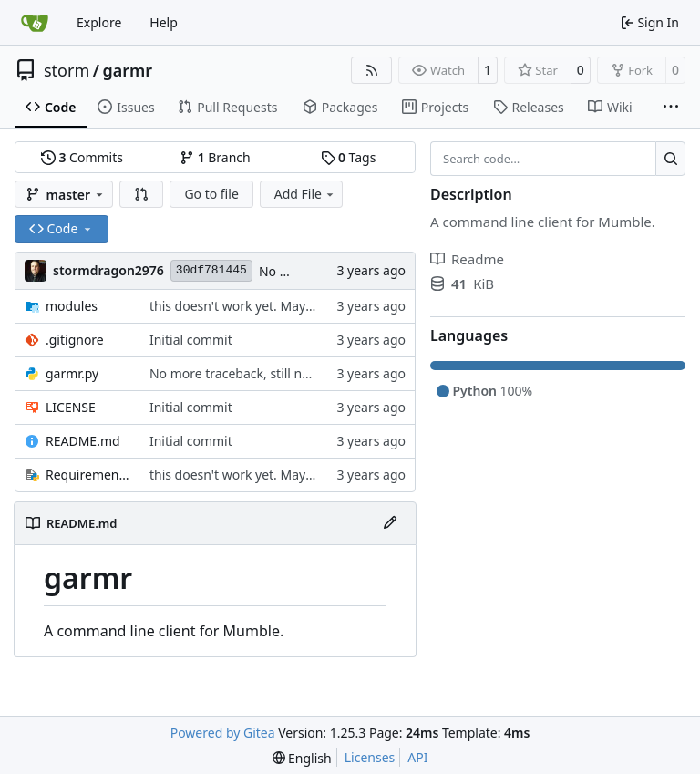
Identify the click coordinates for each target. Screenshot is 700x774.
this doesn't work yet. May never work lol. (273, 306)
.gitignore (75, 340)
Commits (82, 157)
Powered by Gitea (223, 733)
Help (164, 22)
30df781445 (211, 270)
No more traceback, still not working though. (283, 373)
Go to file (211, 194)
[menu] (302, 758)
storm (67, 70)
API (417, 757)
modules (72, 306)
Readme (467, 259)
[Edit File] (390, 523)
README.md (83, 441)
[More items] (671, 108)
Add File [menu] (305, 194)
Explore (99, 22)
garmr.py (72, 373)
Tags (349, 157)
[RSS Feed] (372, 70)
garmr (127, 70)
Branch (215, 157)
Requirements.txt (88, 475)
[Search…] (670, 159)
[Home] (35, 23)
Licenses (370, 757)
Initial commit (191, 340)
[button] (141, 194)
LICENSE (71, 407)
